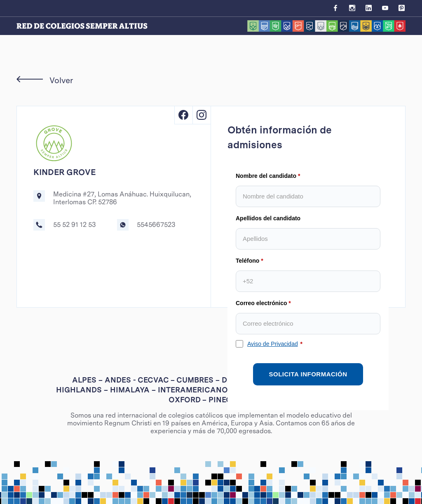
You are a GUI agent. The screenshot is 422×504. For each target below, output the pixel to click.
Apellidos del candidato (268, 218)
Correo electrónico (261, 303)
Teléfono (247, 261)
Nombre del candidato (266, 176)
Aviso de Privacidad (273, 344)
